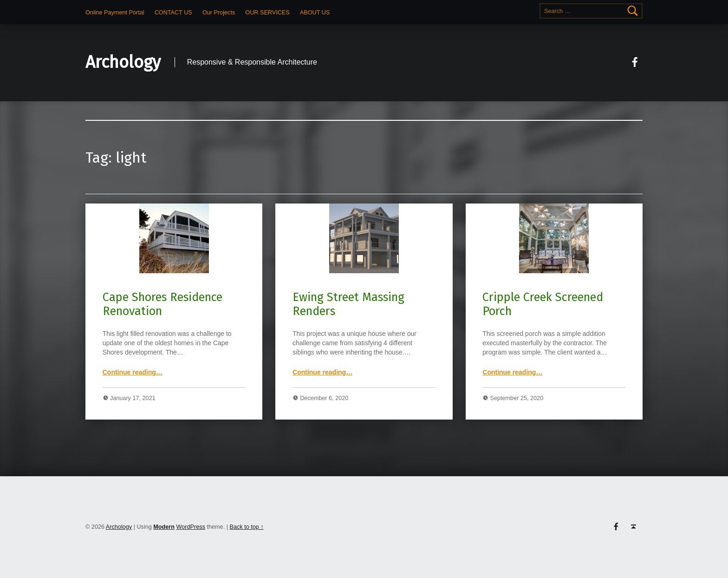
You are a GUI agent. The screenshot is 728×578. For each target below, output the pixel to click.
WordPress (191, 527)
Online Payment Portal (115, 13)
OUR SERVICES (267, 13)
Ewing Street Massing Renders (348, 304)
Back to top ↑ (246, 527)
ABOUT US (315, 13)
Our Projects (219, 13)
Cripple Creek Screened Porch (543, 304)
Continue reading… (133, 372)
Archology (123, 62)
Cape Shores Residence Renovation (162, 304)
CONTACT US (173, 13)
